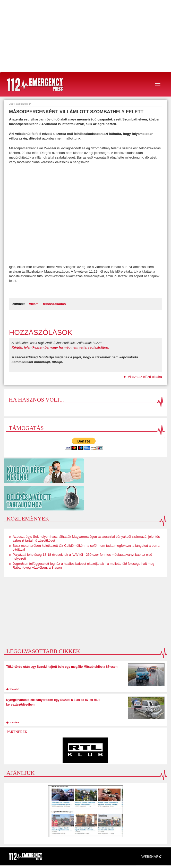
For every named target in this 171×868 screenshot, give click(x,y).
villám (34, 304)
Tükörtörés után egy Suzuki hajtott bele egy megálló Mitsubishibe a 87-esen (62, 667)
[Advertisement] (85, 36)
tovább (14, 689)
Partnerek (17, 732)
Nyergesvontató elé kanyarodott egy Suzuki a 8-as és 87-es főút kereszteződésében (53, 702)
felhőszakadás (54, 304)
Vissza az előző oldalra (145, 377)
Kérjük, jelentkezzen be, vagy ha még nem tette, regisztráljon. (60, 347)
